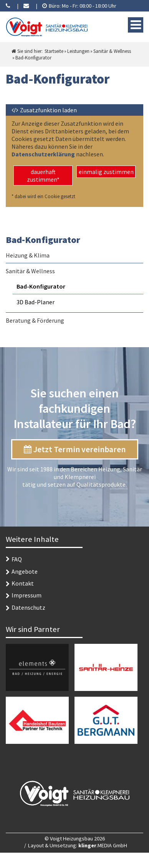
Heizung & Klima (28, 255)
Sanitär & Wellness (30, 271)
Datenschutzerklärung (44, 154)
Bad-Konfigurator (41, 286)
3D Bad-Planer (36, 302)
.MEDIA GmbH (103, 845)
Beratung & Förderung (35, 320)
